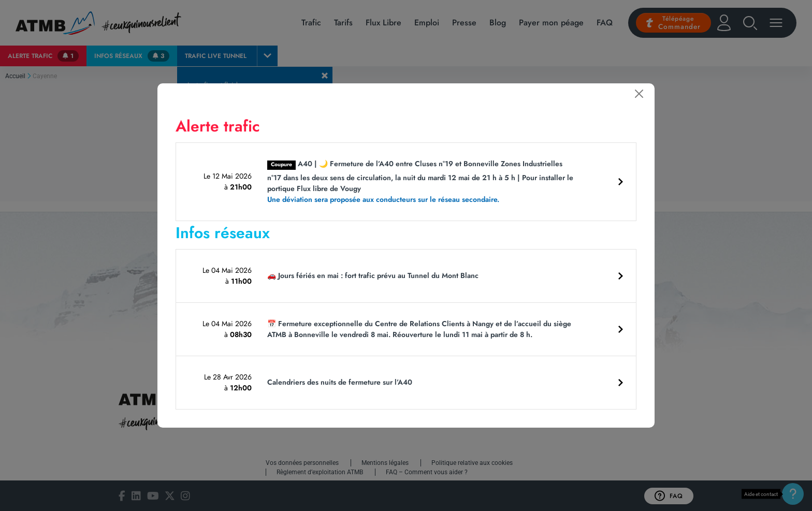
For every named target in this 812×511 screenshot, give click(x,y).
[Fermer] (639, 94)
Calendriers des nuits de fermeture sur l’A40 (340, 382)
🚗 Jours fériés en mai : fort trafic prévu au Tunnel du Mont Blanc (373, 275)
